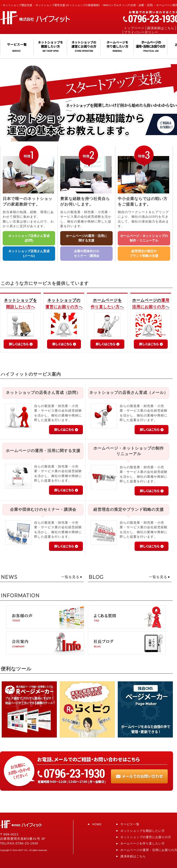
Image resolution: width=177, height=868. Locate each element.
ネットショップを (20, 300)
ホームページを (107, 300)
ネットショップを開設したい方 (143, 831)
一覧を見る (70, 577)
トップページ (134, 28)
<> (151, 335)
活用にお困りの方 (149, 307)
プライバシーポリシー (141, 32)
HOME (97, 824)
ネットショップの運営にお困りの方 (146, 837)
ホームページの (147, 300)
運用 (165, 300)
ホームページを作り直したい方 (143, 843)
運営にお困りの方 (62, 307)
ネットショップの (64, 300)
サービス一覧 (130, 824)
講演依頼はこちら (161, 28)
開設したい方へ (21, 307)
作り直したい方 (105, 307)
